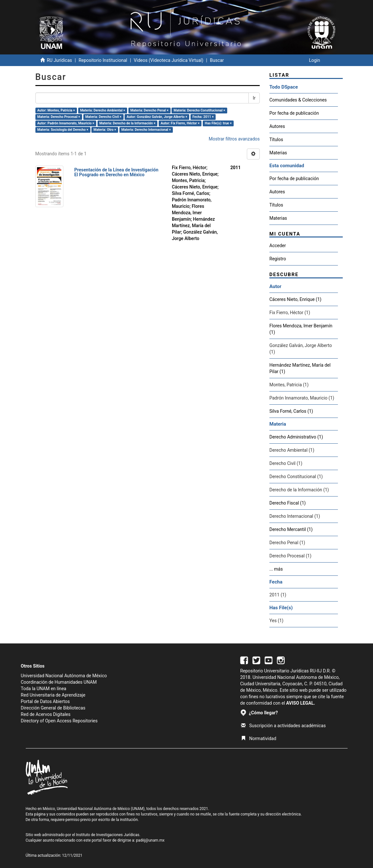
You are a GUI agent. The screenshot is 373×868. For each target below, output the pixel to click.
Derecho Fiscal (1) (288, 503)
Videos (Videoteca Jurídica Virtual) (169, 60)
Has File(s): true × (218, 123)
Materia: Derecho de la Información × (127, 123)
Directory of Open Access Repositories (59, 721)
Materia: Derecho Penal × (149, 110)
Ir (254, 98)
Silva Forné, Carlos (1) (291, 411)
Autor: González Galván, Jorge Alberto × (157, 117)
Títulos (276, 140)
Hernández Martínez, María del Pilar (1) (300, 368)
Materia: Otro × (105, 130)
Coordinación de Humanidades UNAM (59, 682)
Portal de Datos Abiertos (45, 701)
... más (276, 569)
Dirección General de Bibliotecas (53, 708)
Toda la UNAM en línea (44, 689)
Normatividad (259, 738)
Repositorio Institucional (103, 60)
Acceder (278, 246)
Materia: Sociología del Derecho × (63, 130)
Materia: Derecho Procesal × (59, 117)
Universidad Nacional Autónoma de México (64, 676)
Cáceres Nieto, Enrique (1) (295, 299)
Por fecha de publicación (294, 113)
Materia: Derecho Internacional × (146, 130)
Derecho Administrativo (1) (296, 437)
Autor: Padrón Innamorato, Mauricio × (66, 123)
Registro (278, 259)
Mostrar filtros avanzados (234, 139)
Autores (277, 126)
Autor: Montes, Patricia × (56, 110)
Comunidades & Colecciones (298, 100)
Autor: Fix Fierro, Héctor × (180, 123)
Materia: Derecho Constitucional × (200, 110)
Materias (278, 153)
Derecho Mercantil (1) (291, 529)
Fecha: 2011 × (203, 117)
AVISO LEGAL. (301, 703)
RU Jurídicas (59, 60)
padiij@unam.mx (150, 840)
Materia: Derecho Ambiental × (103, 110)
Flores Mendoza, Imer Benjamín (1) (301, 329)
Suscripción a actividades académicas (283, 726)
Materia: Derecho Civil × (103, 117)
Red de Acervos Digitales (46, 714)
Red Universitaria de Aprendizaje (53, 695)
